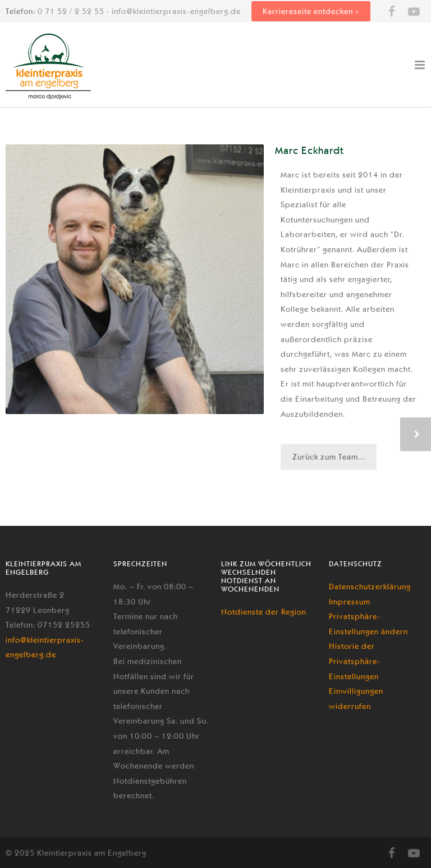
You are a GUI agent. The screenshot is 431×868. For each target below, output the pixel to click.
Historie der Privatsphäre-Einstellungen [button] (355, 661)
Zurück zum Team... (329, 457)
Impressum (350, 602)
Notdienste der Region (264, 612)
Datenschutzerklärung (370, 587)
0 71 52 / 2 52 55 (71, 11)
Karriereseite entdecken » (311, 11)
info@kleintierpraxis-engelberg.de (176, 11)
